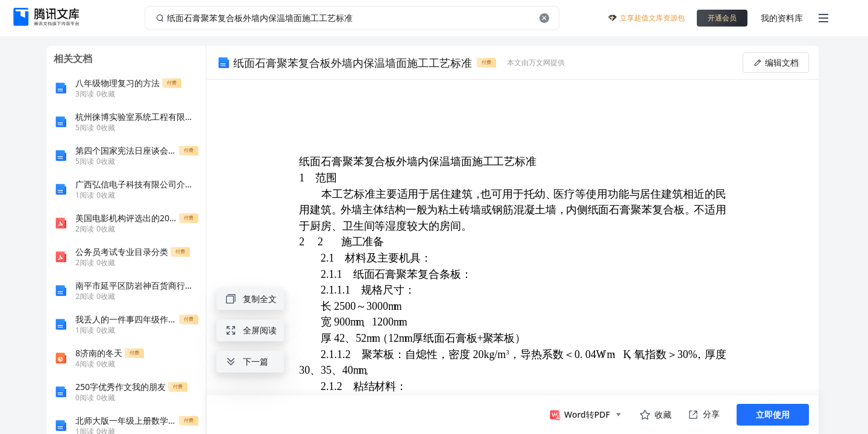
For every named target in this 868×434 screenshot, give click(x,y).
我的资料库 (782, 18)
